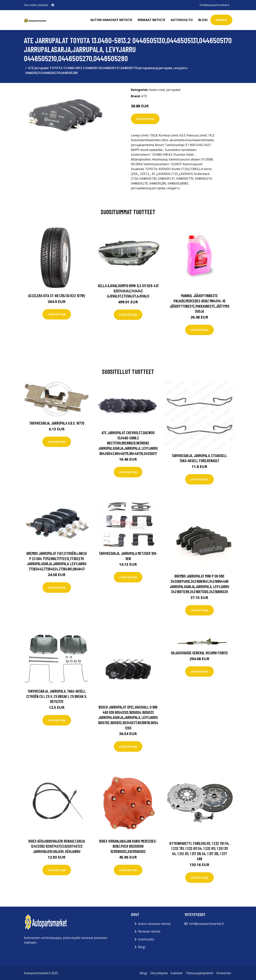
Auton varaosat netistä (111, 20)
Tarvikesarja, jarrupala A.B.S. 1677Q (57, 423)
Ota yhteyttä (159, 973)
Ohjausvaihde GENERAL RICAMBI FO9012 (199, 653)
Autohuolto (182, 20)
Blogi (203, 20)
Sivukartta (224, 973)
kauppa (221, 20)
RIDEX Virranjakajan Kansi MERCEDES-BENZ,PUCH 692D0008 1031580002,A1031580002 (128, 846)
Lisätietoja (145, 119)
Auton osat (157, 90)
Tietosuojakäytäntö (199, 973)
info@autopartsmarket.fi (214, 5)
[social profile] (53, 5)
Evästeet (177, 973)
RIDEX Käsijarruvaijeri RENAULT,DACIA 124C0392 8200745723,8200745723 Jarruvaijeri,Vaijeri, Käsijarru (57, 846)
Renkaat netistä (151, 20)
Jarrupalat (173, 90)
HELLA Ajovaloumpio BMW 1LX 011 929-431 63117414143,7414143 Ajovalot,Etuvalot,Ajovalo (128, 291)
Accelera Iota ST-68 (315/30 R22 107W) (57, 296)
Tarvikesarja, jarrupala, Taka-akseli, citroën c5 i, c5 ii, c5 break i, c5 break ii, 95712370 (57, 696)
